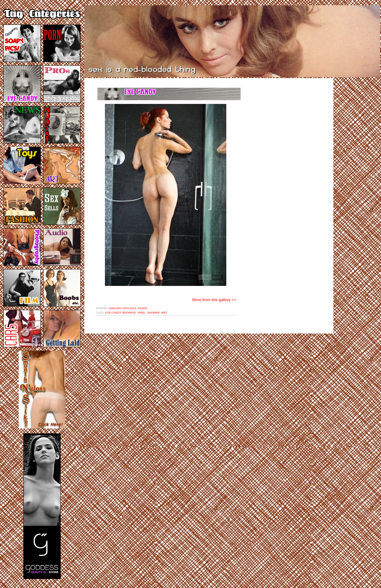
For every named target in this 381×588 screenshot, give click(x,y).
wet (164, 313)
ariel (142, 313)
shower (153, 313)
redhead (129, 313)
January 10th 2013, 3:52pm (128, 308)
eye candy (113, 313)
